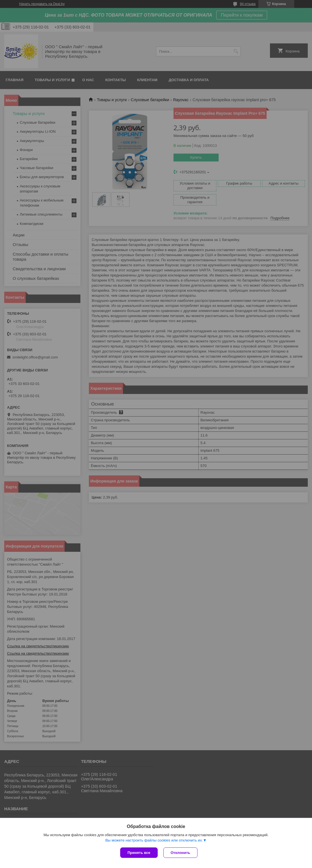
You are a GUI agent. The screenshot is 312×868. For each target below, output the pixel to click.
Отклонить (180, 853)
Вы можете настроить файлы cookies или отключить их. (154, 840)
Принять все (139, 853)
